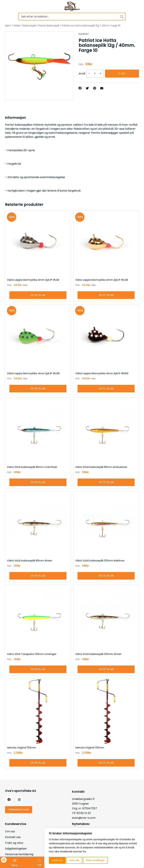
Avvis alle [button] (74, 860)
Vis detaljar (38, 295)
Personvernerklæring (19, 854)
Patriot (84, 34)
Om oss (10, 832)
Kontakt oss (13, 837)
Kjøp (122, 73)
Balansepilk (30, 26)
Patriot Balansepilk (49, 26)
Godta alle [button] (57, 860)
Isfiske (17, 26)
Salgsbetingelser (16, 849)
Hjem (8, 26)
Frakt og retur (14, 843)
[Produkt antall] (95, 74)
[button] (80, 88)
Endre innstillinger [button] (95, 860)
